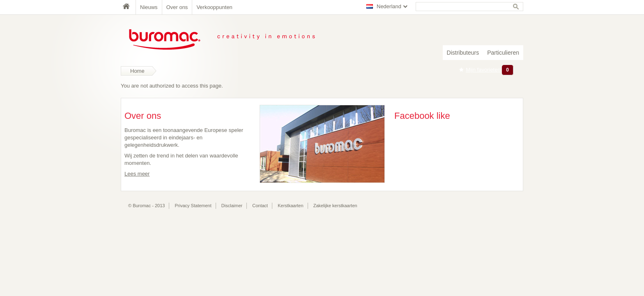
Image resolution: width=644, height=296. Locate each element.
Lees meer (137, 174)
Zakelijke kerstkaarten (335, 206)
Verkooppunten (214, 7)
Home (128, 7)
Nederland (389, 6)
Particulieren (503, 53)
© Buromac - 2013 (146, 206)
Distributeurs (463, 53)
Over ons (177, 7)
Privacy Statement (193, 206)
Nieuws (149, 7)
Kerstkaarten (290, 206)
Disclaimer (232, 206)
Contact (260, 206)
